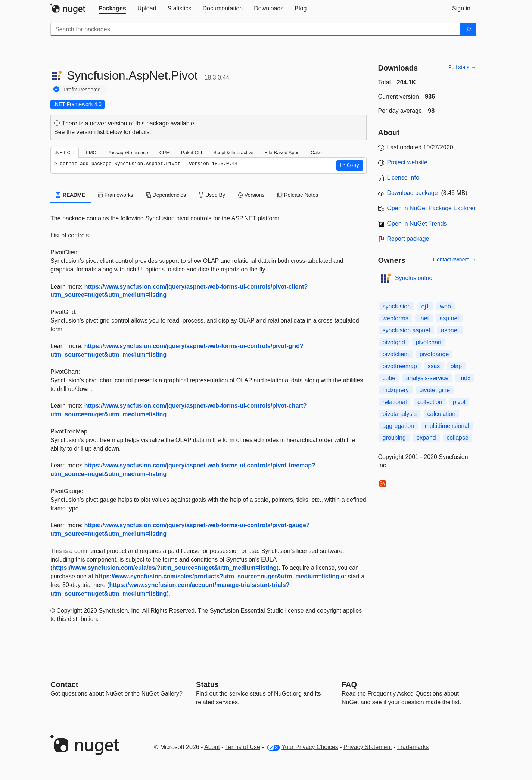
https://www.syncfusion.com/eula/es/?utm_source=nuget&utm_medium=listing (164, 568)
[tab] (112, 9)
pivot (459, 402)
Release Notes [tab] (298, 195)
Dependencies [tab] (166, 195)
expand (426, 438)
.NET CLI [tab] (65, 153)
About (212, 747)
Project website (407, 162)
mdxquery (396, 390)
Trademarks (413, 747)
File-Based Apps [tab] (282, 153)
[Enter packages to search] (256, 29)
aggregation (399, 426)
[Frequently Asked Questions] (349, 684)
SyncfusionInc (414, 278)
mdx (465, 378)
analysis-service (427, 378)
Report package (408, 239)
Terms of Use (243, 747)
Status (207, 684)
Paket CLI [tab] (192, 153)
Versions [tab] (251, 195)
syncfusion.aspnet (407, 330)
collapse (458, 438)
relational (395, 402)
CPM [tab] (165, 153)
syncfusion (397, 306)
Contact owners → (455, 260)
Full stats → (462, 67)
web (445, 306)
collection (430, 402)
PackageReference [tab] (128, 153)
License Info (403, 178)
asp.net (449, 318)
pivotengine (435, 390)
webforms (396, 318)
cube (389, 378)
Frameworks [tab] (116, 195)
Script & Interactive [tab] (233, 153)
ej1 (425, 306)
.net (424, 318)
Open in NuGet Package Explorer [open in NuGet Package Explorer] (431, 208)
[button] (350, 165)
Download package (413, 193)
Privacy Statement (368, 747)
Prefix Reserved (82, 90)
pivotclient (396, 354)
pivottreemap (400, 366)
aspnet (450, 330)
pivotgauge (434, 354)
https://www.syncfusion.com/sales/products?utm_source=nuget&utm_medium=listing (217, 576)
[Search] (468, 29)
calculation (442, 414)
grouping (394, 438)
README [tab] (71, 195)
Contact (64, 684)
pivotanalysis (400, 414)
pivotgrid (394, 342)
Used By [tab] (212, 195)
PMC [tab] (91, 153)
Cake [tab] (316, 153)
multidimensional (447, 426)
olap (456, 366)
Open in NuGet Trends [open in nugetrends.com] (417, 223)
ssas (434, 366)
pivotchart (428, 342)
